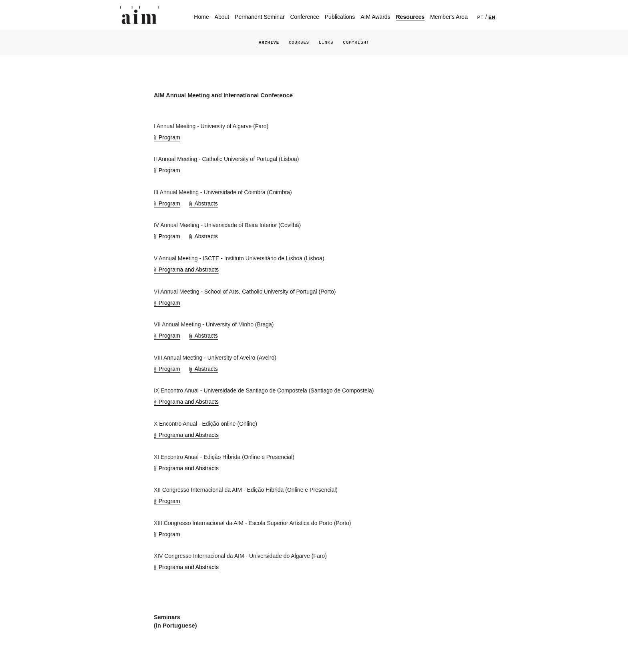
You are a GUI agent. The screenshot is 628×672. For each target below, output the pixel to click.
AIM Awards (375, 17)
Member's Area (449, 17)
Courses (299, 42)
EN (492, 17)
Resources (411, 17)
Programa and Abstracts (189, 270)
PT (481, 17)
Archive (269, 42)
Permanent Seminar (260, 17)
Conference (305, 17)
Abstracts (206, 203)
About (222, 17)
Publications (340, 17)
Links (326, 42)
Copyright (356, 42)
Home (201, 17)
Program (169, 137)
